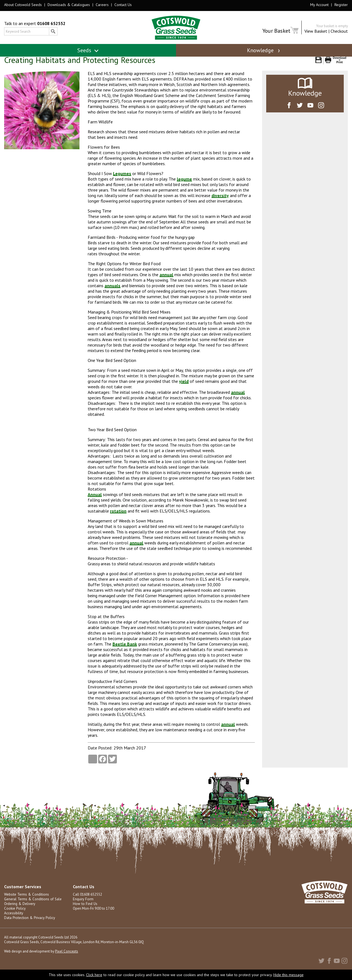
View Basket (316, 31)
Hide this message (288, 975)
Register (341, 5)
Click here (94, 975)
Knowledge (264, 50)
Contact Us (123, 5)
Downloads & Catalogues (69, 5)
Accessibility (14, 919)
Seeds (88, 50)
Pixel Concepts (67, 958)
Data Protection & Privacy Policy (29, 924)
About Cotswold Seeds (23, 5)
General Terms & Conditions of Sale (32, 905)
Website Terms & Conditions (26, 901)
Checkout (339, 31)
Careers (102, 5)
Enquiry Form (83, 905)
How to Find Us (84, 910)
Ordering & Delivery (19, 910)
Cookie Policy (15, 915)
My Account (319, 5)
